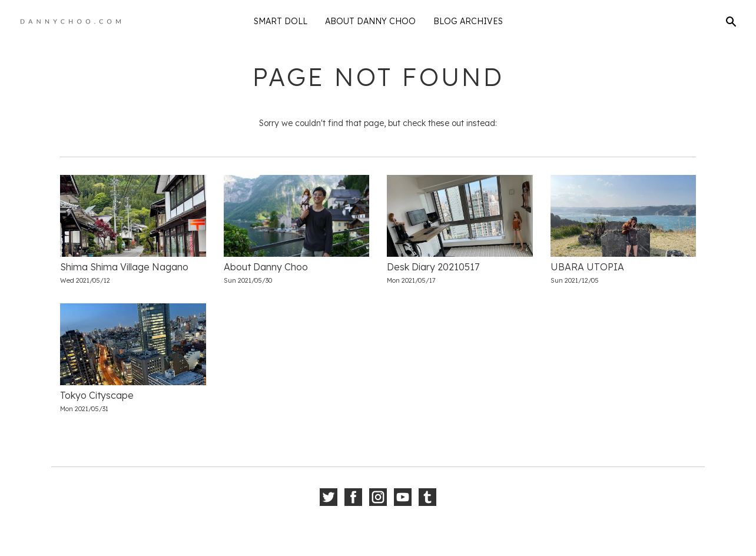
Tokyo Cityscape (97, 395)
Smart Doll (281, 21)
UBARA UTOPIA (587, 267)
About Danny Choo (370, 21)
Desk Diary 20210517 (433, 267)
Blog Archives (468, 21)
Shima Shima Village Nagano (124, 267)
